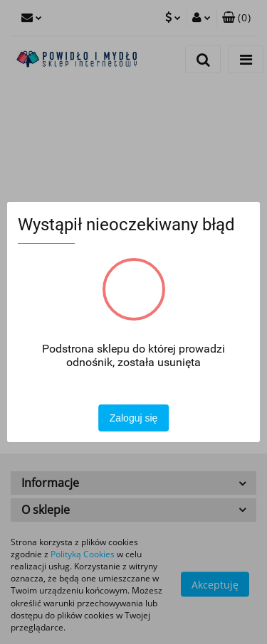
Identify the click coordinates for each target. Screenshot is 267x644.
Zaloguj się (134, 418)
